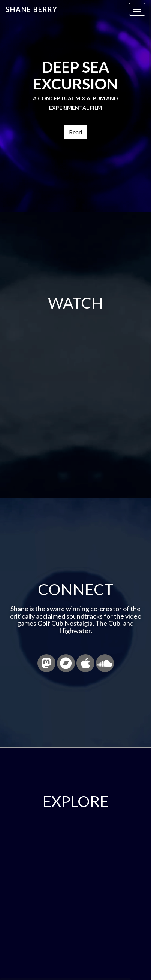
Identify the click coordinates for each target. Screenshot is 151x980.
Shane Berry (32, 9)
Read (75, 132)
